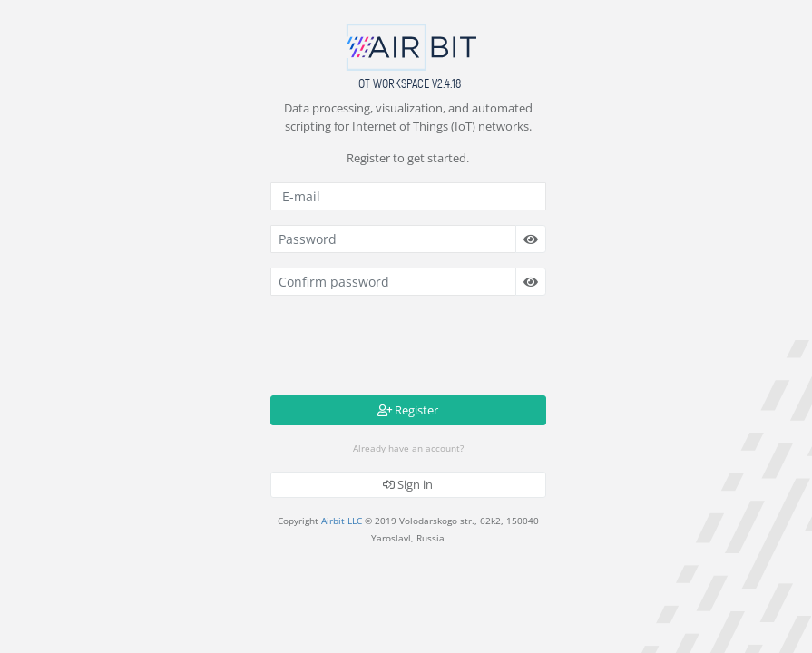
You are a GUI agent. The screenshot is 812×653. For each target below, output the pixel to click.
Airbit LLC (342, 521)
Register (408, 410)
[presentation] (408, 346)
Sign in (408, 484)
